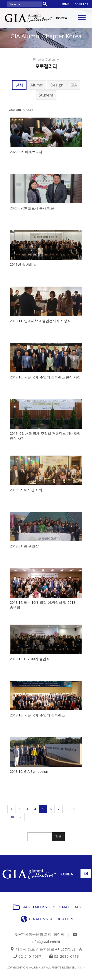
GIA (74, 85)
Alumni (37, 85)
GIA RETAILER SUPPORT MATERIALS (47, 907)
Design (57, 85)
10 (12, 817)
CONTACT (81, 4)
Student (46, 95)
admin (81, 967)
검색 (58, 836)
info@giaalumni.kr (46, 942)
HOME (65, 4)
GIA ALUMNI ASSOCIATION (47, 919)
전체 (19, 85)
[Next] (21, 817)
